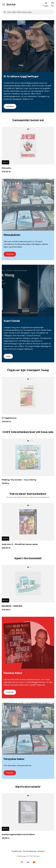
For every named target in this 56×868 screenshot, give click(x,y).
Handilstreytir (17, 851)
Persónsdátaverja (30, 851)
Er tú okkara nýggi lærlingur (21, 76)
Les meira (10, 106)
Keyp (8, 356)
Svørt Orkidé (12, 321)
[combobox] (28, 12)
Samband (41, 851)
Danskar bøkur (13, 673)
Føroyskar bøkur (14, 759)
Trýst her (10, 254)
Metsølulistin (12, 235)
